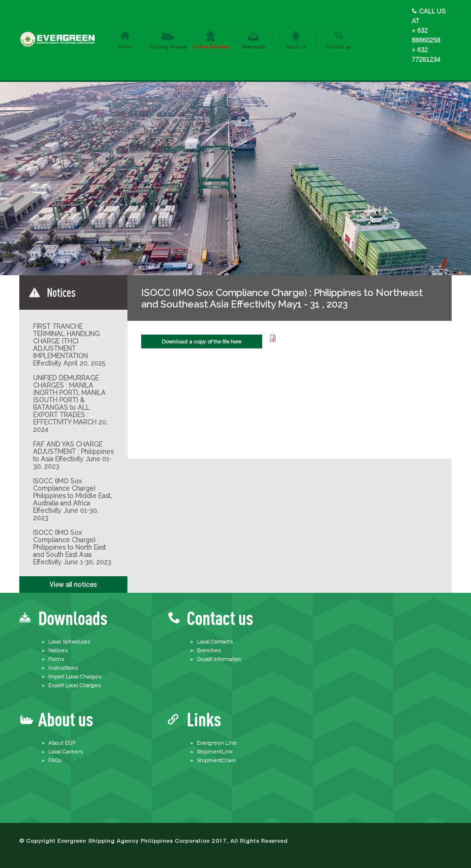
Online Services (211, 47)
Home (125, 47)
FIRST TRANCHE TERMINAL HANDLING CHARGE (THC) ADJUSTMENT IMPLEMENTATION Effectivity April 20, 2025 (69, 345)
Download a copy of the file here (202, 341)
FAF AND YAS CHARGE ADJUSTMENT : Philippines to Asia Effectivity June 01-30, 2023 (73, 455)
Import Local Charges (75, 677)
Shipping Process (168, 47)
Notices (58, 650)
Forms (56, 659)
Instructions (63, 668)
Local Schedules (69, 642)
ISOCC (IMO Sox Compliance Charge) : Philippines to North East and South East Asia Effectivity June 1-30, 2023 (72, 547)
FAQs (55, 760)
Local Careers (66, 752)
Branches (209, 650)
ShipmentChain (216, 760)
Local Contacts (215, 642)
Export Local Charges (75, 685)
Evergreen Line (217, 743)
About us (296, 47)
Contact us (339, 47)
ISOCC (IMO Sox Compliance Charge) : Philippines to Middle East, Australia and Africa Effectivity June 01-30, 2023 (72, 499)
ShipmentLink (215, 752)
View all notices (73, 584)
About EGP (62, 743)
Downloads (253, 47)
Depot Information (219, 659)
